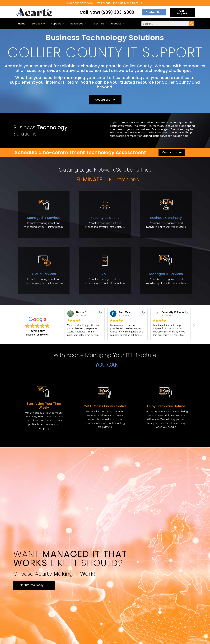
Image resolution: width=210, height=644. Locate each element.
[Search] (191, 24)
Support (58, 24)
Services (38, 24)
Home (22, 24)
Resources (78, 24)
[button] (154, 12)
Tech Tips (98, 24)
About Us (117, 24)
